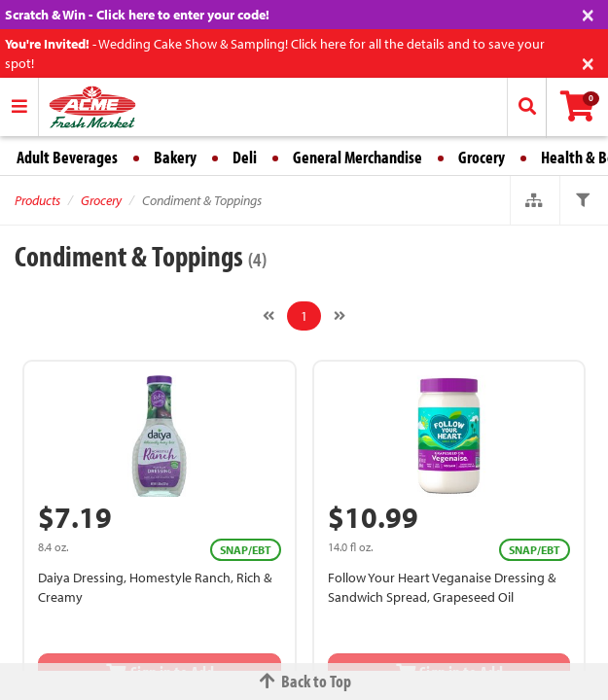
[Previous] (268, 316)
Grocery (482, 157)
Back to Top (304, 681)
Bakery (175, 157)
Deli (245, 157)
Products (37, 200)
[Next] (340, 316)
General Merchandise (358, 157)
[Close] (588, 13)
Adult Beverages (67, 157)
